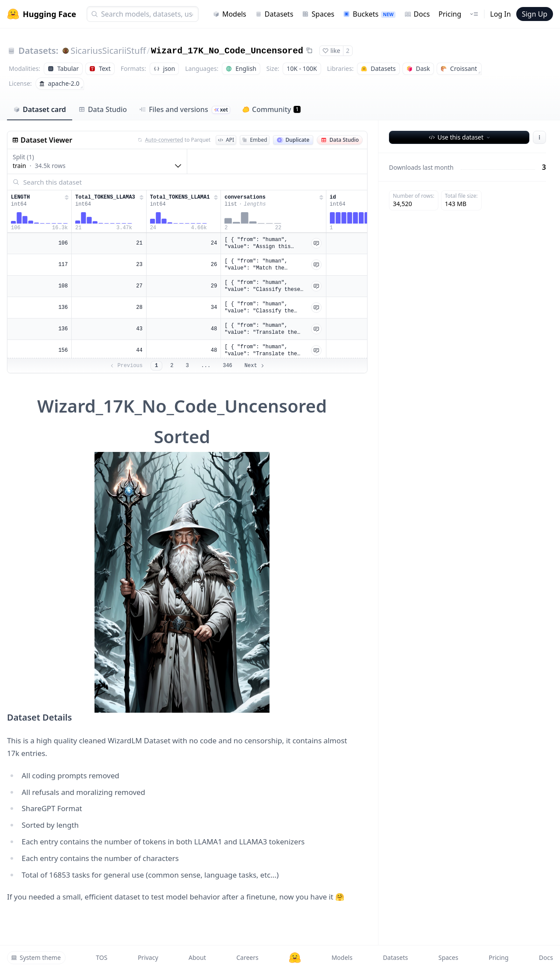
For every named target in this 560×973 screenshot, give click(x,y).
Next (255, 366)
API (226, 140)
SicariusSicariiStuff (108, 51)
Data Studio (103, 109)
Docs (417, 14)
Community (271, 109)
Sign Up (535, 14)
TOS (101, 957)
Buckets (369, 14)
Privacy (148, 957)
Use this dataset (460, 137)
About (197, 957)
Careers (247, 957)
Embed (254, 140)
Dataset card (40, 109)
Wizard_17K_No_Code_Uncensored (227, 51)
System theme (36, 957)
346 (227, 366)
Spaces (318, 14)
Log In (500, 14)
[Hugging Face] (295, 958)
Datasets (274, 14)
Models (229, 14)
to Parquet (174, 140)
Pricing (450, 14)
